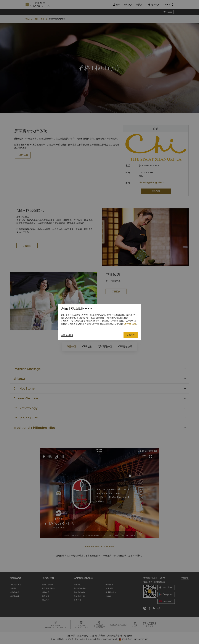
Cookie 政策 (130, 324)
